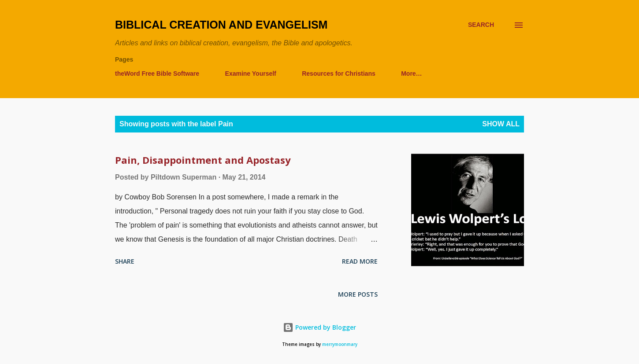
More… (411, 74)
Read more (360, 261)
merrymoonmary (340, 344)
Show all (501, 124)
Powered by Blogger (319, 327)
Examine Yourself (251, 74)
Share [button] (125, 261)
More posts (358, 294)
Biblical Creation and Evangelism (221, 25)
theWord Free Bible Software (157, 74)
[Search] (481, 25)
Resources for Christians (339, 74)
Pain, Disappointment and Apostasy (203, 160)
